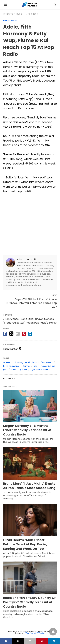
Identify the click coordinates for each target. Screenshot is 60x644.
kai (35, 366)
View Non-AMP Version (35, 633)
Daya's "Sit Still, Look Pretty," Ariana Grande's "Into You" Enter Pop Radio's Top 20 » (32, 303)
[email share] (18, 334)
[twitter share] (11, 334)
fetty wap (47, 362)
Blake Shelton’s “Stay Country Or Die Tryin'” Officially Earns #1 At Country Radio (29, 602)
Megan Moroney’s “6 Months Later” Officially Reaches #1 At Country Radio (27, 430)
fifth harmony (11, 366)
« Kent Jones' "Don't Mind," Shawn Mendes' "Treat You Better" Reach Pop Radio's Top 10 (30, 321)
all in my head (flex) (25, 362)
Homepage (8, 14)
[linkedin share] (30, 334)
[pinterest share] (24, 334)
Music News (32, 14)
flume (26, 366)
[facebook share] (5, 334)
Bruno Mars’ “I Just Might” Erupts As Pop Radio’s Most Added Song (29, 486)
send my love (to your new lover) (31, 369)
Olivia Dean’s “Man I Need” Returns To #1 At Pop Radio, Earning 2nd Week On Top (25, 544)
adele (6, 362)
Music (19, 14)
